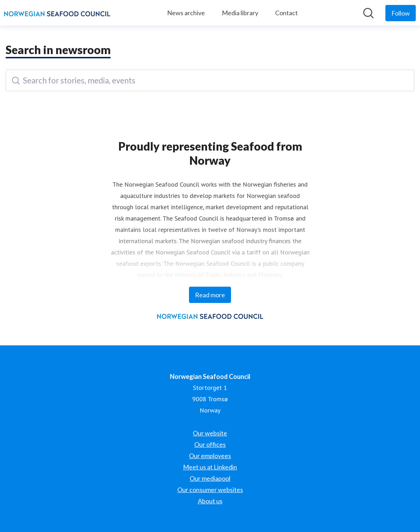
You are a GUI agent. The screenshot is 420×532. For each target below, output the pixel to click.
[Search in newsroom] (368, 13)
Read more (210, 295)
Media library (240, 13)
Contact (286, 13)
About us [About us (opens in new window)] (210, 501)
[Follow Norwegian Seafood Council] (401, 13)
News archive (186, 13)
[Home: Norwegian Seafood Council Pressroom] (57, 13)
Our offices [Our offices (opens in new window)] (210, 444)
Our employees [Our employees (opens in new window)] (210, 456)
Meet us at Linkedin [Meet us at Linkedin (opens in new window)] (210, 467)
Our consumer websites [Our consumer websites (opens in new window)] (210, 490)
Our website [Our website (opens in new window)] (210, 433)
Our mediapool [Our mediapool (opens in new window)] (210, 478)
